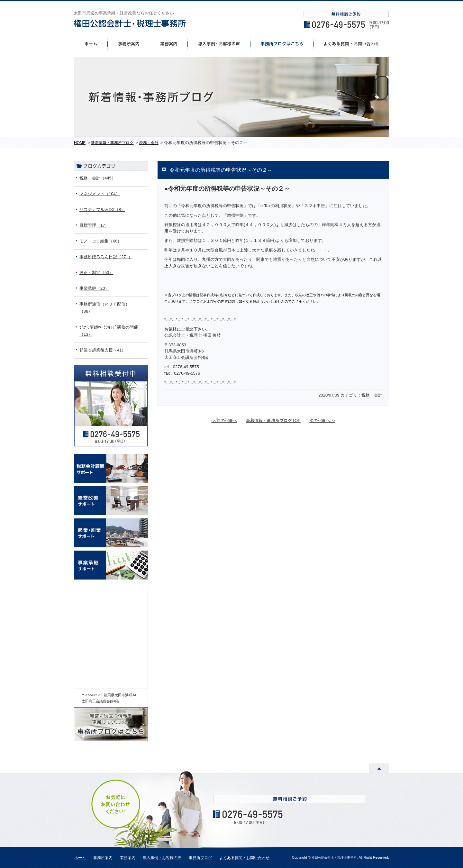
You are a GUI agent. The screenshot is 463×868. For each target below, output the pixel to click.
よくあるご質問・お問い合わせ (351, 44)
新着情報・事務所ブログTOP (273, 420)
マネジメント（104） (100, 194)
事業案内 (169, 44)
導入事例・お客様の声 (219, 44)
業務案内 (128, 858)
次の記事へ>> (322, 420)
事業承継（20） (94, 288)
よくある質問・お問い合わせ (244, 858)
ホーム (91, 44)
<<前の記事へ (224, 420)
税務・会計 (372, 395)
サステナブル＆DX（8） (102, 210)
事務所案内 (129, 44)
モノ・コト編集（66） (100, 241)
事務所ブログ (200, 858)
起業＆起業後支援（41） (103, 350)
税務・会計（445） (98, 178)
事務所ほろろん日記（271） (106, 257)
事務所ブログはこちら (282, 44)
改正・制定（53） (96, 273)
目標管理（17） (94, 225)
